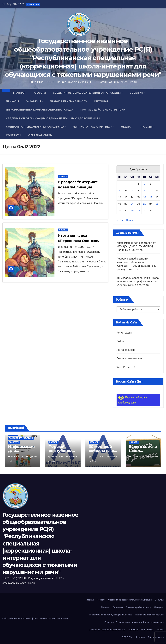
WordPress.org (126, 367)
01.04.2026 (18, 457)
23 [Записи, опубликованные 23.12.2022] (145, 204)
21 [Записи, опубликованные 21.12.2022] (132, 204)
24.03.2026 (139, 457)
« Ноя (120, 220)
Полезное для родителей (21, 438)
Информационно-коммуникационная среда (40, 110)
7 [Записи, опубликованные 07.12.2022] (132, 190)
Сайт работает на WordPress (17, 618)
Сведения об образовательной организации (87, 93)
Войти (120, 341)
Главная (19, 93)
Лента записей (126, 350)
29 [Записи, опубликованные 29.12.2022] (138, 210)
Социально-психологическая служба (35, 127)
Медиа (126, 127)
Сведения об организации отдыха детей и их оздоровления (52, 118)
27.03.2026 (58, 457)
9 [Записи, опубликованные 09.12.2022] (145, 190)
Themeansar (62, 618)
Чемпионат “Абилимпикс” (93, 127)
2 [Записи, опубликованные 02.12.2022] (145, 184)
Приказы (12, 101)
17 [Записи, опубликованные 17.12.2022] (151, 197)
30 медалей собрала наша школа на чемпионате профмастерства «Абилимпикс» (138, 282)
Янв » (130, 220)
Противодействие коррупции (103, 110)
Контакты (14, 135)
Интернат (102, 101)
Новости (39, 93)
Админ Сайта (85, 193)
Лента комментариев (130, 358)
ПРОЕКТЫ (146, 127)
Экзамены (34, 101)
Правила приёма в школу (69, 101)
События (137, 93)
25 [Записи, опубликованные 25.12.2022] (157, 204)
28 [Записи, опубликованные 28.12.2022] (132, 210)
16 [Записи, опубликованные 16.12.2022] (145, 197)
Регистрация (124, 333)
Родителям (14, 442)
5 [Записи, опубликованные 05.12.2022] (120, 190)
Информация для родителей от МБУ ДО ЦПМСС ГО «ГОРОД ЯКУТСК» (136, 246)
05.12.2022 (67, 193)
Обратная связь (40, 135)
